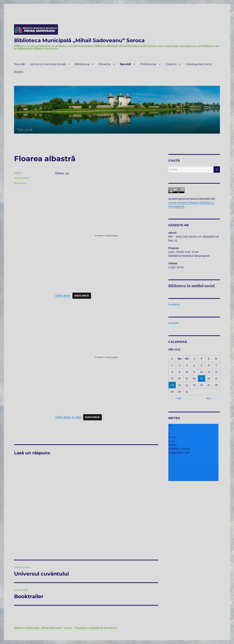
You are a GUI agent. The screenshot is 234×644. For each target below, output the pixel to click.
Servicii (126, 64)
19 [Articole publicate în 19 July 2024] (202, 378)
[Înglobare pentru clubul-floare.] (107, 236)
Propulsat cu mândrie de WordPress (96, 628)
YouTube (173, 323)
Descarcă (82, 296)
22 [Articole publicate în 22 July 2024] (172, 385)
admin (18, 173)
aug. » (210, 398)
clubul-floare (63, 296)
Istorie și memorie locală (48, 64)
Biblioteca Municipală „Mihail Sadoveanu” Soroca (79, 40)
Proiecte (105, 64)
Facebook (174, 305)
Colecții (171, 64)
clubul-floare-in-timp (68, 417)
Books (19, 72)
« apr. (179, 398)
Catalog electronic (199, 64)
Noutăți (20, 64)
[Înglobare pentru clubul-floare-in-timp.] (107, 357)
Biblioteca (82, 64)
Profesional (148, 64)
